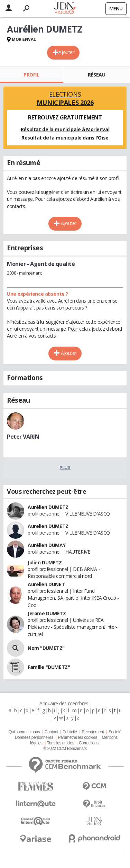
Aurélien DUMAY (47, 545)
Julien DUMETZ (45, 562)
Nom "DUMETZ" (46, 648)
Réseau (96, 75)
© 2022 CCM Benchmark (65, 749)
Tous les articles (61, 743)
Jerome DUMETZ (47, 613)
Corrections (89, 743)
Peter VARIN (23, 437)
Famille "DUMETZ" (49, 667)
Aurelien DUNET (46, 584)
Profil (31, 75)
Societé (115, 732)
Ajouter (66, 52)
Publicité (70, 732)
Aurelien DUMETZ (48, 526)
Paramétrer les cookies (77, 737)
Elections (65, 98)
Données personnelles (34, 737)
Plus (65, 467)
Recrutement (93, 732)
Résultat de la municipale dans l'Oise (65, 138)
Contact (51, 732)
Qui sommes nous (24, 732)
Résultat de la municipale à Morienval (65, 129)
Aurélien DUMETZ (48, 507)
